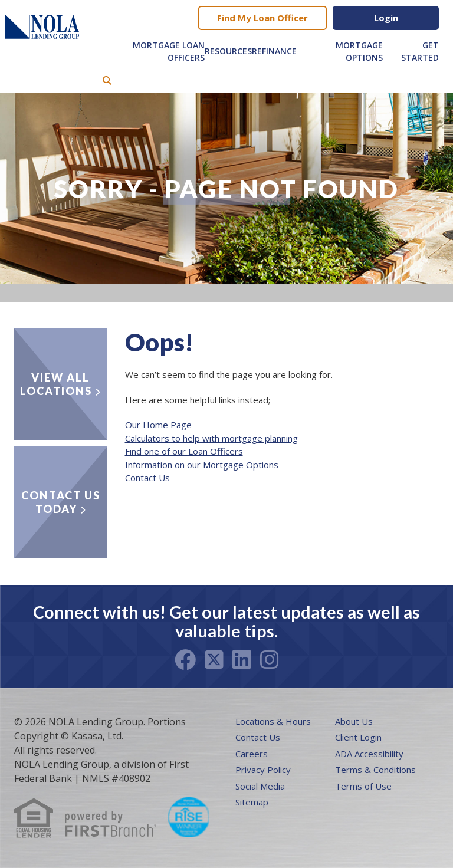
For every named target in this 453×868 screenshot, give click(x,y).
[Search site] (107, 80)
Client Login (358, 737)
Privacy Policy (263, 770)
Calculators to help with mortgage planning (211, 438)
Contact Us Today (61, 502)
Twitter (214, 660)
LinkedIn (242, 660)
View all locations (56, 384)
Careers (252, 754)
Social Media (260, 786)
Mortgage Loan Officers (169, 51)
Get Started (420, 51)
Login (386, 18)
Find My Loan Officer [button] (262, 18)
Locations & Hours (273, 721)
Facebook (185, 660)
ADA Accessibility (369, 754)
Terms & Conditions (375, 770)
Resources (228, 51)
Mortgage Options (359, 51)
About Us (354, 721)
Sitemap (252, 802)
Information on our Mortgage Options (202, 465)
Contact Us (147, 478)
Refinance (274, 51)
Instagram (270, 660)
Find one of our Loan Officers (184, 451)
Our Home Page (158, 425)
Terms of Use (363, 786)
